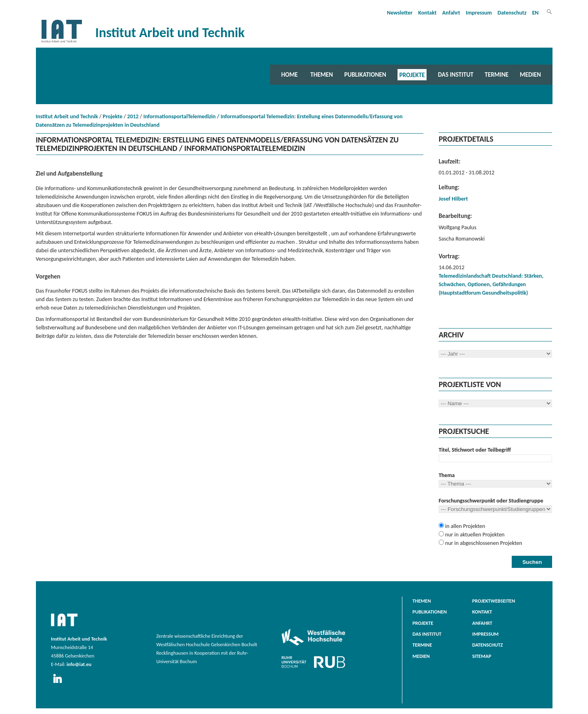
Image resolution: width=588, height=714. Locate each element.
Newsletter (400, 13)
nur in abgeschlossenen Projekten (483, 543)
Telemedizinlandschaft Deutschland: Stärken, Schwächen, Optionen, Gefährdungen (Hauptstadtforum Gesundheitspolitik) (491, 284)
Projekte (412, 74)
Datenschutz (512, 13)
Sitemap (482, 656)
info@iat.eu (79, 664)
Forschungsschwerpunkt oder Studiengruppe (491, 501)
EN (536, 13)
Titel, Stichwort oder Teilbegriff (475, 450)
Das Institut (456, 74)
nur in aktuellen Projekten (474, 535)
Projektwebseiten (494, 601)
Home (290, 74)
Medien (530, 74)
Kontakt (427, 13)
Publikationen (365, 74)
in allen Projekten (465, 526)
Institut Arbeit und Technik (67, 116)
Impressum (479, 13)
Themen (322, 74)
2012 (133, 116)
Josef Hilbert (453, 199)
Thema (447, 475)
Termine (497, 74)
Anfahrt (451, 13)
